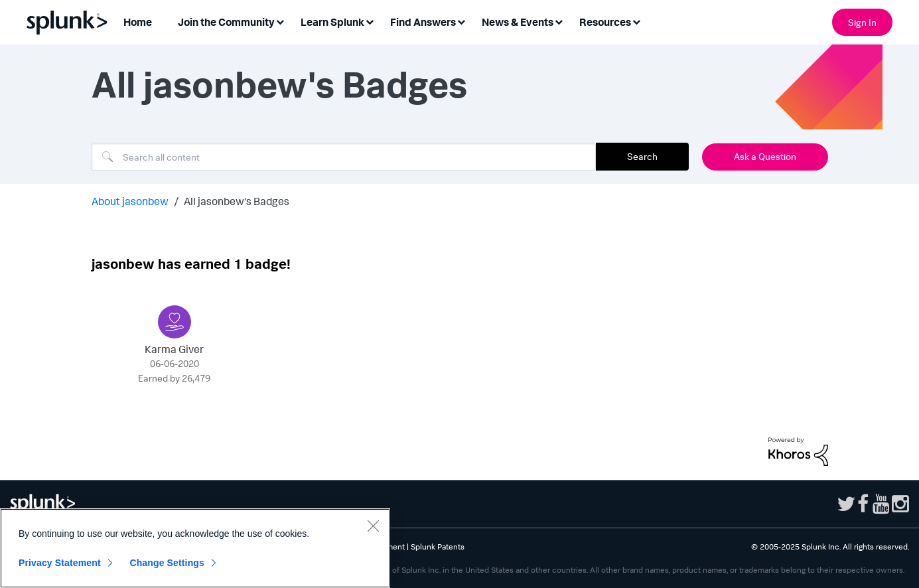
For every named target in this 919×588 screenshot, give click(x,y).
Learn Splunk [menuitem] (332, 22)
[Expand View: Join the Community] (280, 21)
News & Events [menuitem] (518, 22)
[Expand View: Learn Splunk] (370, 21)
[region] (195, 548)
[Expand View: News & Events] (559, 21)
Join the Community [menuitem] (226, 22)
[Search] (344, 157)
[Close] (373, 526)
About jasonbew (130, 201)
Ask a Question (765, 156)
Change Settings (167, 563)
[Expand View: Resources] (636, 21)
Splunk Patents (438, 547)
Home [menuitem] (138, 22)
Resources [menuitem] (605, 22)
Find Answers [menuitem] (423, 22)
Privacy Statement (60, 563)
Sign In (862, 22)
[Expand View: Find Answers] (461, 21)
